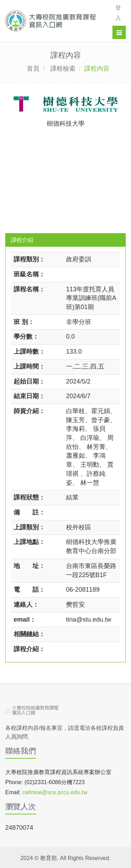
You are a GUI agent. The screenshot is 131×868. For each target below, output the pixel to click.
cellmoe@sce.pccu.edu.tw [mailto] (55, 792)
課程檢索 (63, 69)
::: (8, 710)
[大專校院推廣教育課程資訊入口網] (53, 21)
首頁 (33, 69)
